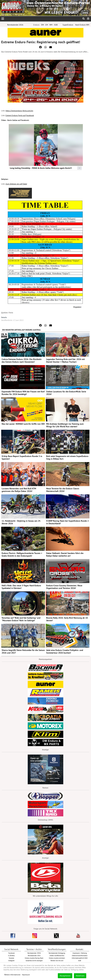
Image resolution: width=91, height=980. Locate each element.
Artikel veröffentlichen (57, 956)
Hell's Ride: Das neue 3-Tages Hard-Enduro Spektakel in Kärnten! (21, 587)
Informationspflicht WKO (80, 958)
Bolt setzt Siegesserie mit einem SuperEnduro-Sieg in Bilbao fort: (68, 457)
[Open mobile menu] (3, 19)
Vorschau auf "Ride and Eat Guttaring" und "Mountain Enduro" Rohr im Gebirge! (21, 619)
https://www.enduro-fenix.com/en (19, 111)
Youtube (11, 958)
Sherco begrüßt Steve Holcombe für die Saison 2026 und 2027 (23, 651)
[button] (41, 47)
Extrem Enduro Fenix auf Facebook (20, 115)
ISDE (56, 25)
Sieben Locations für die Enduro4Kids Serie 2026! (66, 393)
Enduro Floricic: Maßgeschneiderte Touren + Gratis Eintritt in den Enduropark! (22, 554)
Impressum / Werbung (80, 953)
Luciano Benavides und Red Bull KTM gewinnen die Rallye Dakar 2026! (19, 490)
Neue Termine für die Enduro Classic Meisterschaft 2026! (63, 490)
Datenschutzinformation (80, 956)
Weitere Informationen (12, 975)
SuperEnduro (68, 25)
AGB (80, 961)
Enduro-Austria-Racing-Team (34, 958)
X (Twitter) (11, 956)
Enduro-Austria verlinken (57, 958)
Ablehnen (80, 976)
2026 (34, 953)
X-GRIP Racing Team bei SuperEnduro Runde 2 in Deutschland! (67, 522)
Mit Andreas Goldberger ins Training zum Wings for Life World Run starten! (65, 425)
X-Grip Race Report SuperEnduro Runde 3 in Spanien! (22, 457)
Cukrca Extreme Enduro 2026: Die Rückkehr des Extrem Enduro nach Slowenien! (22, 361)
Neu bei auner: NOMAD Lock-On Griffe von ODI (23, 424)
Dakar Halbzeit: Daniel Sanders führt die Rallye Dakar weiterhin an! (65, 554)
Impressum (26, 975)
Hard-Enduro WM (82, 25)
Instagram (11, 961)
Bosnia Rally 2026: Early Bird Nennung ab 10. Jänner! (67, 619)
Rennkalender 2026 (15, 25)
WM (51, 25)
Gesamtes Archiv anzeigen (34, 961)
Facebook (11, 953)
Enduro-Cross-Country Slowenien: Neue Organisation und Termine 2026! (64, 587)
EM (47, 25)
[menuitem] (88, 19)
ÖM (43, 25)
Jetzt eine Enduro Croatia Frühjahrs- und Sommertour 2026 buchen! (65, 651)
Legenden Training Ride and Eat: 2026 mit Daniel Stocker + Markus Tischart (65, 361)
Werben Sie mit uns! (57, 961)
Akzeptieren (65, 976)
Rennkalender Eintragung (57, 953)
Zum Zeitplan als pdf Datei (16, 184)
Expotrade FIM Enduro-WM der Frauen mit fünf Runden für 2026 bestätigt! (23, 393)
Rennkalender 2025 (34, 956)
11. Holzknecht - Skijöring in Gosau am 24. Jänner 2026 (21, 522)
